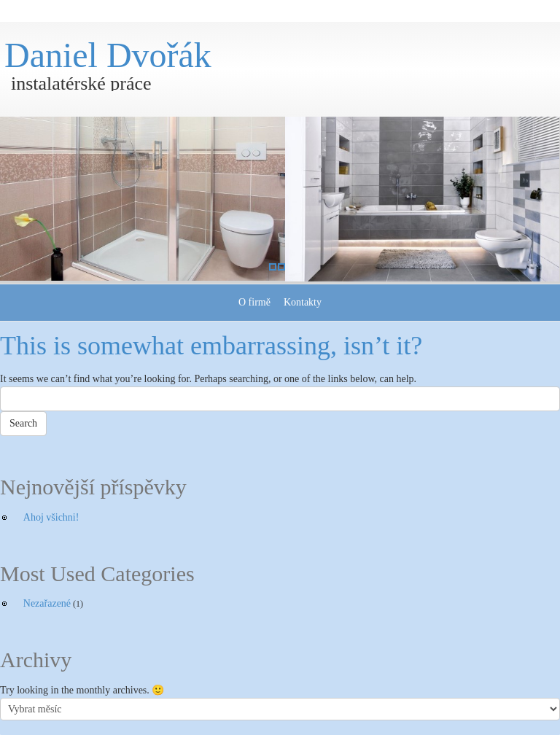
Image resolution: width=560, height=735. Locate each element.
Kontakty (303, 302)
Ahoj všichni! (51, 517)
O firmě (254, 302)
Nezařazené (47, 603)
